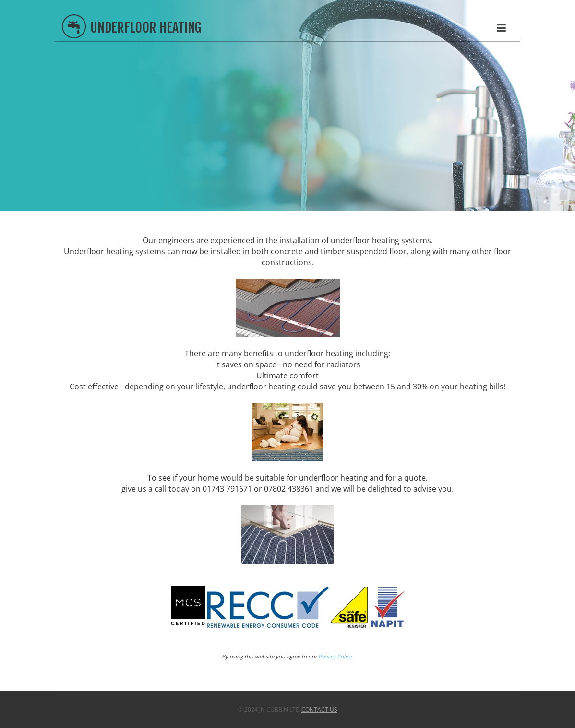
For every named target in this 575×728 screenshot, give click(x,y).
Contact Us (319, 710)
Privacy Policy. (336, 656)
